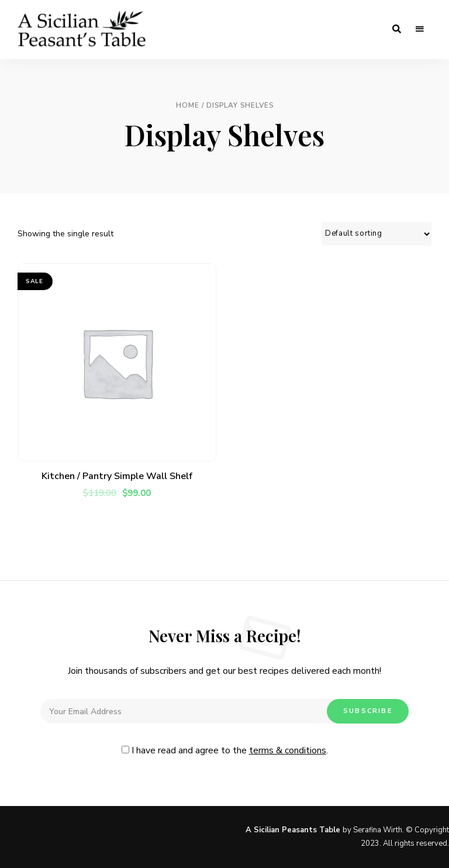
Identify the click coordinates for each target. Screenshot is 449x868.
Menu (420, 29)
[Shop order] (377, 234)
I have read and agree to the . (225, 750)
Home (188, 105)
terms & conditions (288, 750)
